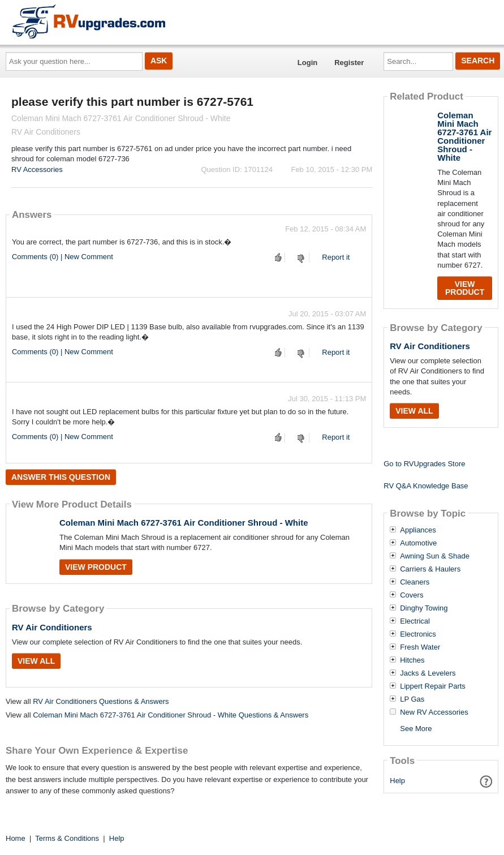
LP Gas (412, 699)
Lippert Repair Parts (433, 686)
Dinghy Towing (424, 608)
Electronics (418, 634)
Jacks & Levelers (428, 673)
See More (416, 729)
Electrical (415, 621)
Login (307, 63)
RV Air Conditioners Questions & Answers (101, 701)
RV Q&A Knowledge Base (426, 486)
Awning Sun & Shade (435, 556)
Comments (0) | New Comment (63, 257)
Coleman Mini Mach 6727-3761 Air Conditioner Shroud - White (184, 523)
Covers (412, 595)
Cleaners (415, 582)
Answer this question (61, 477)
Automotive (418, 543)
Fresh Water (420, 647)
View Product (96, 567)
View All (36, 661)
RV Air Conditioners (52, 627)
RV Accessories (37, 169)
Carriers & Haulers (430, 569)
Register (349, 63)
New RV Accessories (434, 712)
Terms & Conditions (67, 838)
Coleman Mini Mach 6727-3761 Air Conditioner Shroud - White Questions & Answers (171, 715)
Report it (336, 257)
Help (397, 781)
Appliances (418, 530)
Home (16, 838)
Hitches (412, 660)
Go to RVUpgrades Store (424, 464)
